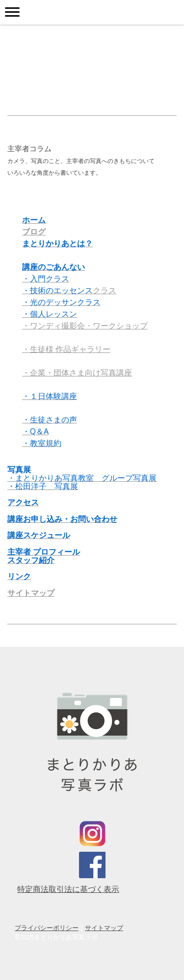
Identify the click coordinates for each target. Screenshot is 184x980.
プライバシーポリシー (47, 928)
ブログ (34, 232)
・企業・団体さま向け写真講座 (77, 373)
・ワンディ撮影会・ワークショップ (85, 326)
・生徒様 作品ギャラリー (66, 349)
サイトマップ (31, 593)
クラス (69, 290)
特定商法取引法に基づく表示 (68, 889)
